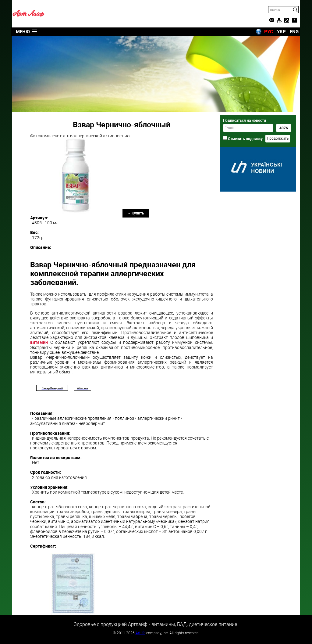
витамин (39, 342)
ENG (294, 31)
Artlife (140, 633)
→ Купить (136, 213)
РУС (269, 31)
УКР (281, 31)
